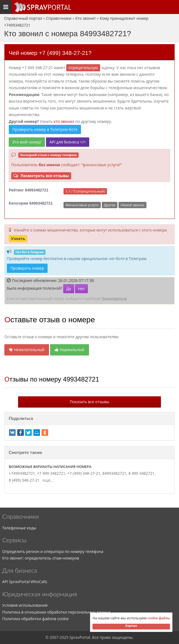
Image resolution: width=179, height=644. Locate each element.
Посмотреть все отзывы (41, 176)
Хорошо (131, 626)
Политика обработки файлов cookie (35, 619)
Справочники (59, 18)
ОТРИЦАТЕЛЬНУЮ (83, 68)
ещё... (47, 480)
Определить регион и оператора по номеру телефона (53, 551)
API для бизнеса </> (68, 142)
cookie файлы (159, 618)
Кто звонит (86, 18)
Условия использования (25, 605)
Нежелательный (27, 350)
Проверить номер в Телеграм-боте (45, 129)
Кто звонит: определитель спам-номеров (41, 558)
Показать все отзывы (89, 402)
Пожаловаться (114, 299)
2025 (64, 637)
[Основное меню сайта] (42, 7)
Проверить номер (27, 268)
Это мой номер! (27, 142)
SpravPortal (80, 637)
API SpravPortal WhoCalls (25, 582)
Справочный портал (23, 18)
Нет (81, 289)
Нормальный (70, 350)
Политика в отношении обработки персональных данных (56, 612)
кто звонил (64, 121)
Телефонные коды (19, 528)
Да (69, 289)
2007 (54, 637)
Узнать (18, 238)
